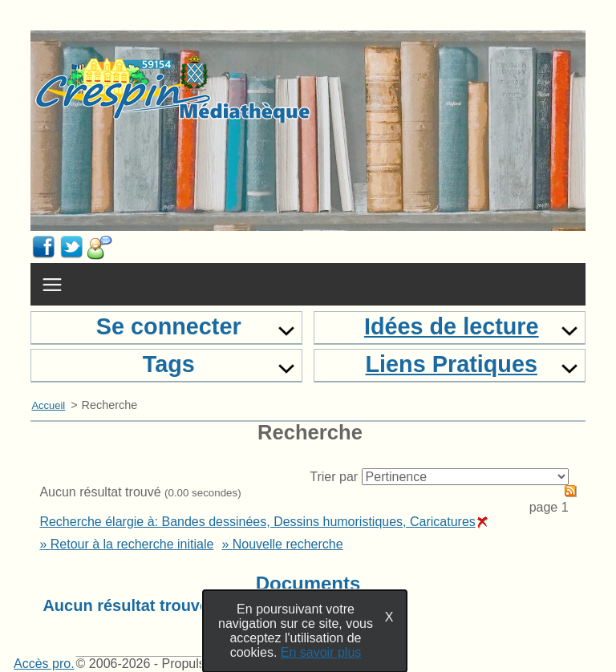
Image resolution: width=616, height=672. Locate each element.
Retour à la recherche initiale (132, 544)
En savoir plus (321, 652)
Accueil (48, 405)
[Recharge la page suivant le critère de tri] (465, 477)
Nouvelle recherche (288, 544)
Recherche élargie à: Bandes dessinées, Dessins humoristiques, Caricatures (263, 522)
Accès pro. (44, 664)
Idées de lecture (452, 326)
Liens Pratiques (452, 364)
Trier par (334, 477)
